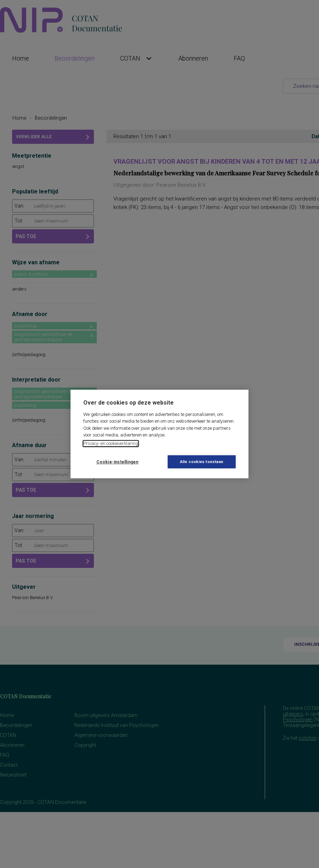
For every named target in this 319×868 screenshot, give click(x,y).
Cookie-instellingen (117, 462)
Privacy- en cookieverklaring (111, 443)
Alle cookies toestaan (202, 462)
